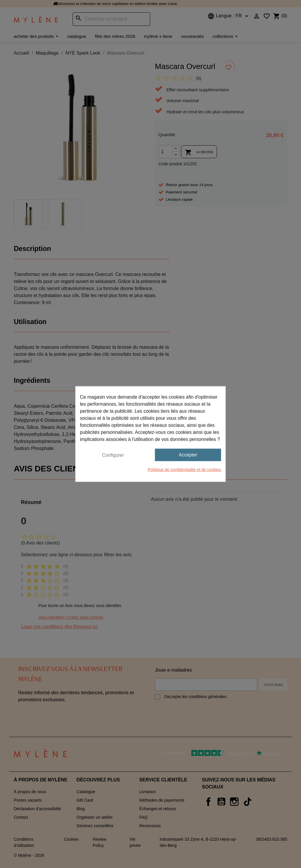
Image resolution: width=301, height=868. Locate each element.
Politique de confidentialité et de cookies (184, 470)
